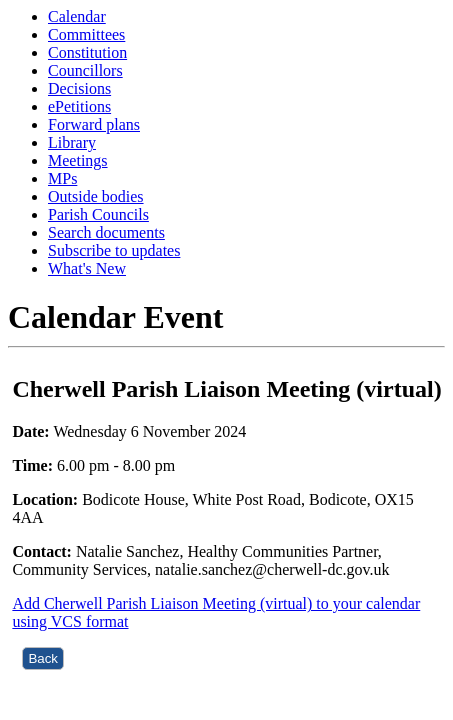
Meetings (78, 160)
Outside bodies (96, 196)
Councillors (85, 70)
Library (72, 142)
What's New (87, 268)
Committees (86, 34)
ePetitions (79, 106)
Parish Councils (98, 214)
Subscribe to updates (114, 250)
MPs (62, 178)
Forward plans (94, 124)
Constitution (87, 52)
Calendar (77, 16)
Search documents (106, 232)
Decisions (79, 88)
